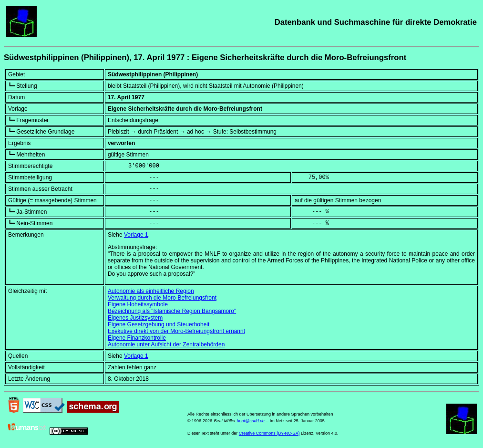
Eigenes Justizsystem (135, 318)
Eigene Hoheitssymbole (138, 304)
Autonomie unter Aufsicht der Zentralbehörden (166, 344)
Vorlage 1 (136, 235)
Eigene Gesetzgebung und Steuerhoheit (159, 324)
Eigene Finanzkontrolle (137, 338)
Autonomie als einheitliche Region (151, 291)
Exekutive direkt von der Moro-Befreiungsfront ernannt (176, 331)
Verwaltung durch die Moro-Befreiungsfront (162, 298)
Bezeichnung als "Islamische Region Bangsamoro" (172, 311)
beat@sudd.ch (250, 421)
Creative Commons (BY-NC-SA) (269, 433)
